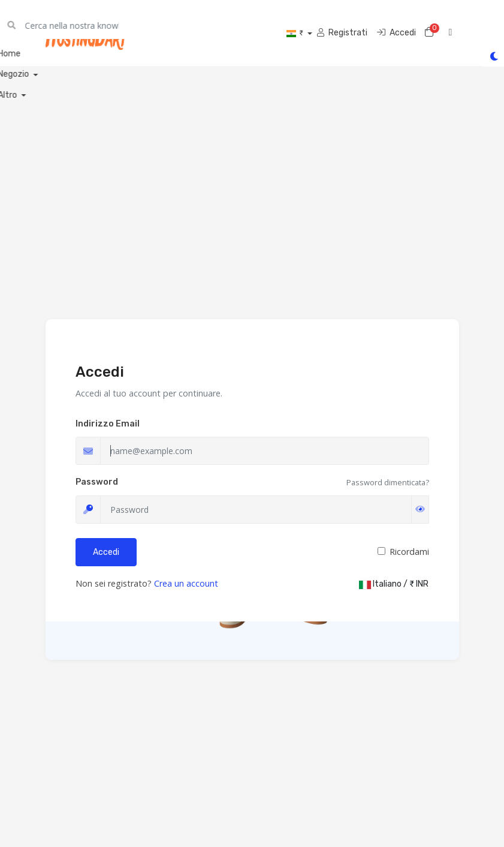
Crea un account (186, 583)
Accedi (106, 552)
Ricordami (409, 552)
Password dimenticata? (388, 482)
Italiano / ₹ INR (394, 584)
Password (97, 482)
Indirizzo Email (108, 424)
